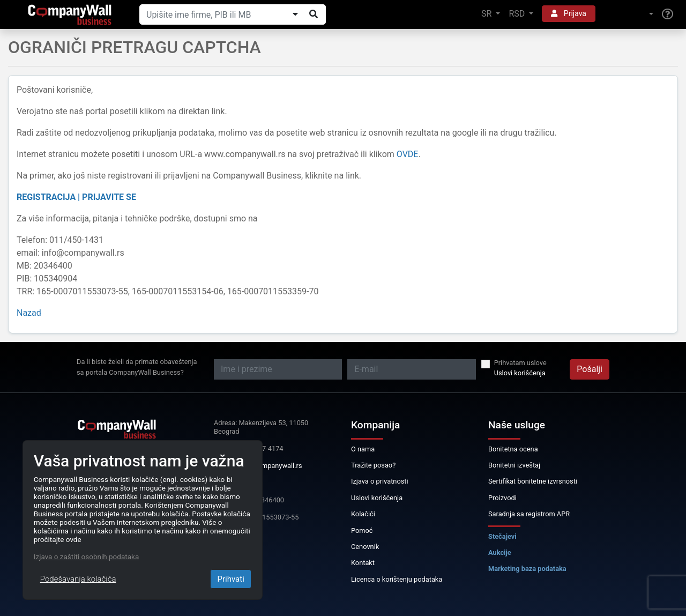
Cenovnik (365, 547)
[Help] (668, 14)
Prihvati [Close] (230, 579)
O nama (363, 449)
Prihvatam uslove (520, 363)
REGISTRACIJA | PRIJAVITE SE (76, 197)
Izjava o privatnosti (380, 481)
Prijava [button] (569, 13)
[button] (629, 14)
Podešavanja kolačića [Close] (78, 579)
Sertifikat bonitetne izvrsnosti (533, 481)
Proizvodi (502, 498)
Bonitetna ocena (513, 449)
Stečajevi (502, 536)
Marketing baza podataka (527, 569)
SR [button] (487, 14)
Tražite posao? (373, 465)
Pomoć (362, 530)
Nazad (29, 313)
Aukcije (500, 552)
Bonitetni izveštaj (514, 465)
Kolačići (363, 514)
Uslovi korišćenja (520, 373)
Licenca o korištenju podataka (397, 579)
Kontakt (363, 563)
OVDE (408, 154)
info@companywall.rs (269, 466)
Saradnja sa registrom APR (529, 514)
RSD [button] (518, 14)
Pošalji (590, 369)
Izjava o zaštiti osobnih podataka (86, 556)
